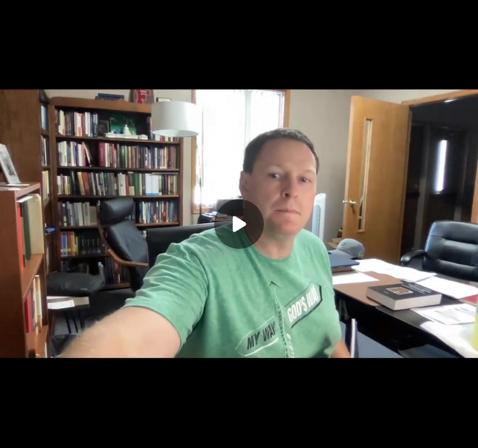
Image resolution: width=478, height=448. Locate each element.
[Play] (239, 224)
